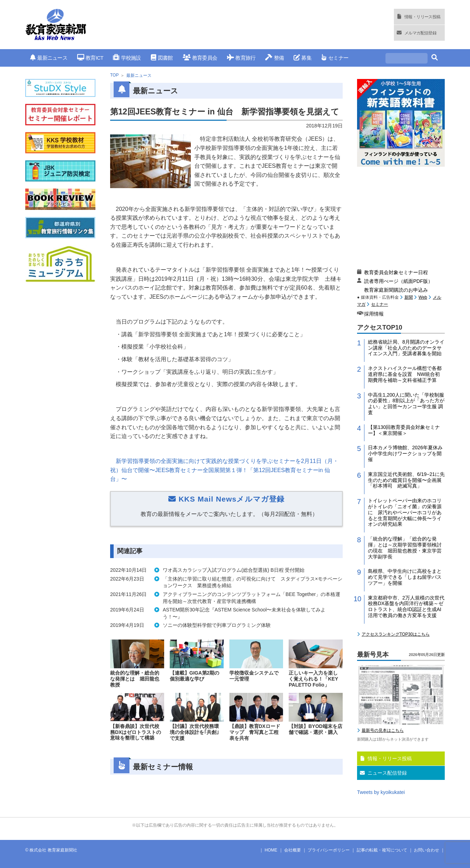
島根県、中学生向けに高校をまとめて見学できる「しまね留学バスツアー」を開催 (405, 577)
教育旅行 (241, 58)
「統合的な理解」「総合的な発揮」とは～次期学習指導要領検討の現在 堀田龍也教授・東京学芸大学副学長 (405, 548)
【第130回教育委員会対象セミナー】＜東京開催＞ (404, 430)
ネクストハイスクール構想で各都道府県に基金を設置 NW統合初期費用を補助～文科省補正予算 (405, 374)
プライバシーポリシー (329, 850)
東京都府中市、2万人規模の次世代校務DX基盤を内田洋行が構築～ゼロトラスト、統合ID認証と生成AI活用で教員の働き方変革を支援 (406, 607)
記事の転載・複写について (382, 850)
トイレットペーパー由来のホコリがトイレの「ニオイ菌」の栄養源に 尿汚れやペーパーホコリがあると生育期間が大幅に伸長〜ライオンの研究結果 (405, 512)
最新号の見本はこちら (383, 730)
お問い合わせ (427, 850)
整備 (274, 58)
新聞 (409, 297)
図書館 (162, 58)
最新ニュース (49, 58)
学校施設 (127, 58)
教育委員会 (200, 58)
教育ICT (90, 58)
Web (423, 297)
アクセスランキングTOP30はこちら (396, 634)
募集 (303, 58)
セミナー (335, 58)
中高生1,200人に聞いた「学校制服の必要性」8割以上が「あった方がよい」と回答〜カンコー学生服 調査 (406, 404)
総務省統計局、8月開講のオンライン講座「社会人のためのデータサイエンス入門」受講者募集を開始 (406, 348)
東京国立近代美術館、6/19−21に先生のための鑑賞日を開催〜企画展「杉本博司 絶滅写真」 (406, 480)
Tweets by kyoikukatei (381, 792)
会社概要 (293, 850)
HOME (271, 850)
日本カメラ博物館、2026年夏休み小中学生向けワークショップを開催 (405, 453)
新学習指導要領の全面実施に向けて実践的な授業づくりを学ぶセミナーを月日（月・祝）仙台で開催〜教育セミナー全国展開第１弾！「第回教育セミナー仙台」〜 (224, 470)
